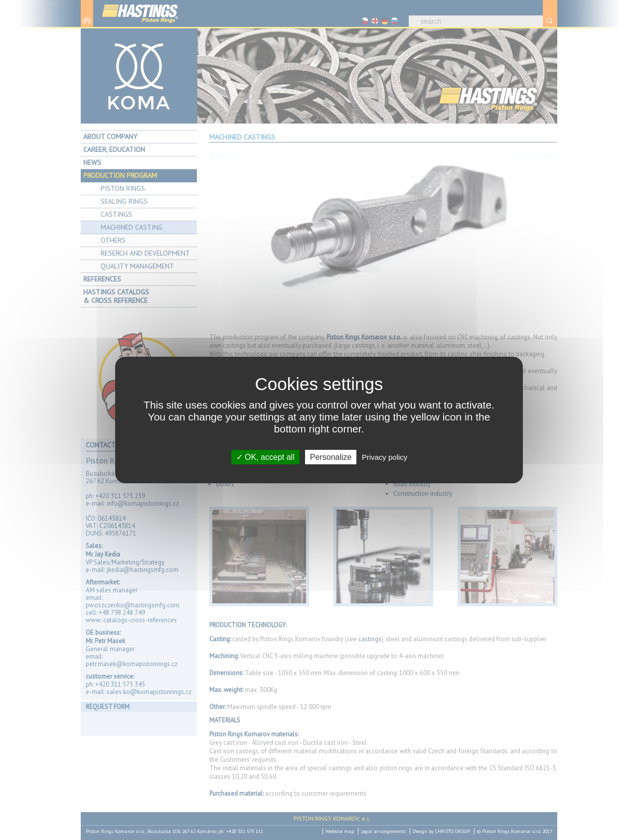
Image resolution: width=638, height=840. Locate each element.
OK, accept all (265, 457)
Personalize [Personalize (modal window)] (331, 457)
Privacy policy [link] (385, 457)
